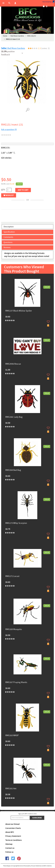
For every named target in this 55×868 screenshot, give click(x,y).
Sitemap (9, 844)
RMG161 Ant (11, 789)
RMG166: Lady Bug (14, 417)
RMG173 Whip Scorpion (16, 523)
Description (9, 227)
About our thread (12, 824)
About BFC (10, 832)
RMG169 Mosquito (14, 629)
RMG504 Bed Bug (13, 470)
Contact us (10, 848)
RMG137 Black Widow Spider (19, 311)
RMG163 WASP (12, 736)
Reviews (7, 247)
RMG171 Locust (12, 576)
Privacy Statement (13, 836)
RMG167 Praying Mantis (16, 682)
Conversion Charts (13, 828)
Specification (9, 232)
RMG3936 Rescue (13, 364)
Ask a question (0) (9, 130)
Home (5, 36)
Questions (8, 242)
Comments (8, 237)
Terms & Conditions (14, 840)
